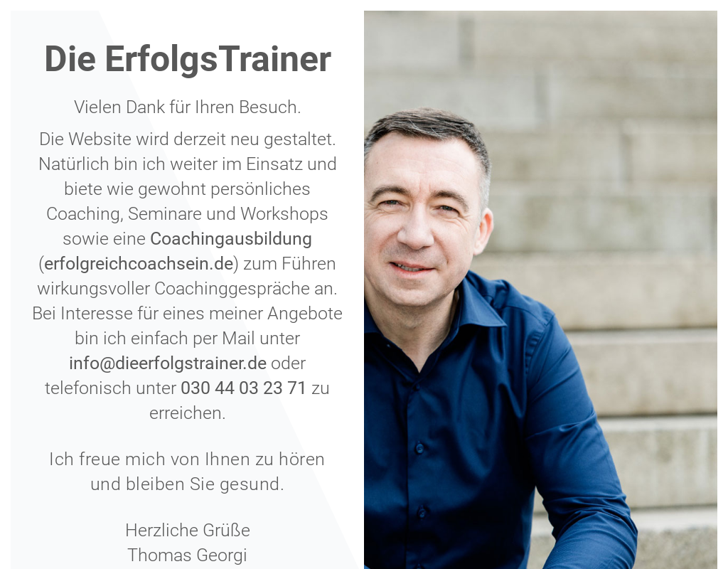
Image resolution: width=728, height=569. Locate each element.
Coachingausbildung (231, 239)
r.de (252, 363)
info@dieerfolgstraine (154, 363)
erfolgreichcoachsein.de (139, 264)
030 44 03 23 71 (244, 388)
